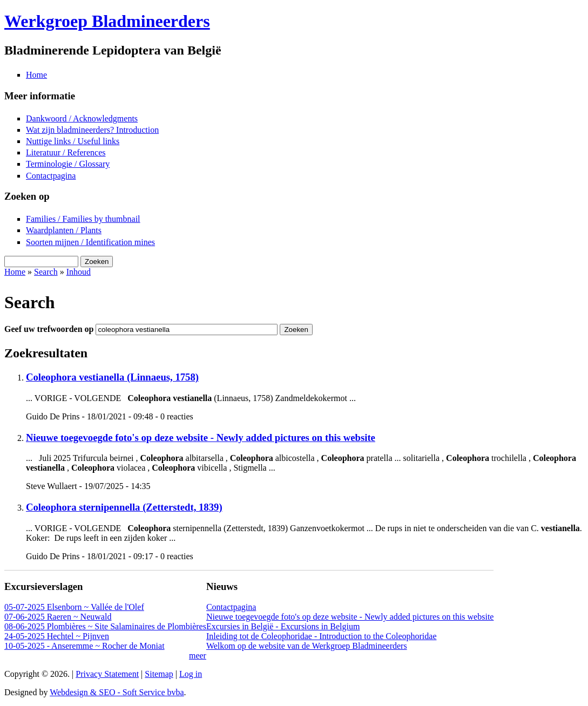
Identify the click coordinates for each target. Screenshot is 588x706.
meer (198, 656)
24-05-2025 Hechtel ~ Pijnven (57, 636)
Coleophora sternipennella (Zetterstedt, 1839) (124, 507)
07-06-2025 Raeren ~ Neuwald (58, 617)
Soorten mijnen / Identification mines (90, 242)
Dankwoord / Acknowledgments (82, 118)
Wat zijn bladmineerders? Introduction (92, 130)
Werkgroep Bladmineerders (107, 21)
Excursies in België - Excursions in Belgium (283, 626)
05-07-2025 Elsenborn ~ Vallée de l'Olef (74, 607)
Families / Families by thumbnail (83, 219)
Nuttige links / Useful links (73, 141)
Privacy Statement (107, 674)
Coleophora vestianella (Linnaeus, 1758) (112, 377)
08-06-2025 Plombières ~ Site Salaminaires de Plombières (105, 626)
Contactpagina (51, 176)
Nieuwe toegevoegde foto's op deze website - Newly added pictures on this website (201, 437)
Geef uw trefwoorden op (50, 329)
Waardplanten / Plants (64, 230)
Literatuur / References (66, 152)
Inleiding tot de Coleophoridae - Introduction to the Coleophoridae (322, 636)
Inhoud (79, 272)
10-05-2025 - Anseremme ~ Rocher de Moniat (85, 646)
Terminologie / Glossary (68, 164)
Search (46, 272)
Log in (191, 674)
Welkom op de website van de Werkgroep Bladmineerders (307, 646)
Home (36, 75)
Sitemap (159, 674)
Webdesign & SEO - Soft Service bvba (117, 692)
